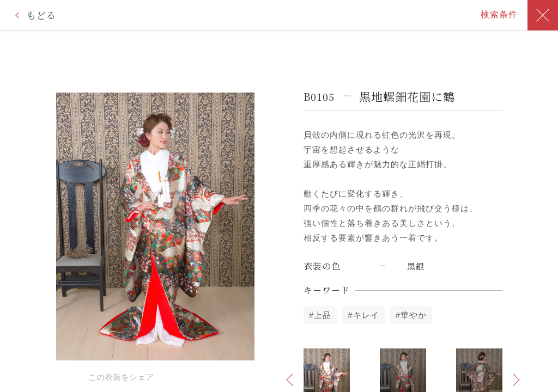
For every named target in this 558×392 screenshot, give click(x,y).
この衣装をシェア (121, 377)
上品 (323, 315)
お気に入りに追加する (61, 376)
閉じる (543, 15)
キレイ (366, 315)
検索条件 (499, 14)
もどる (41, 15)
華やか (414, 315)
